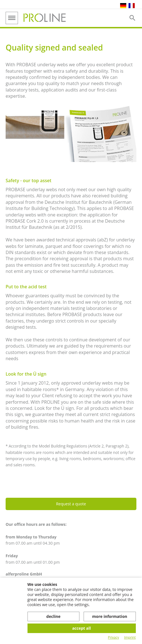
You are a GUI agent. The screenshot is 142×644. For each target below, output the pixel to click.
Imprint (130, 638)
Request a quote (71, 504)
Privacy (113, 638)
